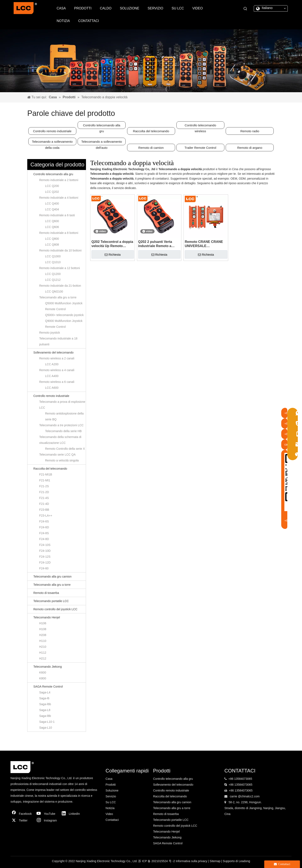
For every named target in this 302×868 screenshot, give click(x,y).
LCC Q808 (52, 245)
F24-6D (44, 527)
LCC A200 (52, 364)
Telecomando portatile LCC (51, 601)
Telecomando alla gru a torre (58, 297)
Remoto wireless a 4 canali (57, 370)
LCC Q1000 (53, 256)
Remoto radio (250, 131)
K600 (43, 672)
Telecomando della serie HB (63, 431)
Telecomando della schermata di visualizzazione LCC (60, 440)
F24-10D (45, 551)
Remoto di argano (250, 148)
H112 (43, 653)
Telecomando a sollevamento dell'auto (102, 143)
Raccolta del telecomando (151, 131)
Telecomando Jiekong (48, 667)
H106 (43, 623)
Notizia (110, 808)
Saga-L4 (45, 692)
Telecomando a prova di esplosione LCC (62, 405)
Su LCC (111, 802)
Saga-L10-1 (47, 722)
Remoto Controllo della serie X (65, 449)
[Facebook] (22, 814)
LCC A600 (52, 388)
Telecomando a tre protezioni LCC (61, 425)
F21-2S (44, 486)
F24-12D (45, 562)
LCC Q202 (52, 192)
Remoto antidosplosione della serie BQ (64, 416)
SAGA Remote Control (48, 687)
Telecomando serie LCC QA (57, 455)
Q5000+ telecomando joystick (64, 315)
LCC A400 (52, 376)
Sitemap (215, 861)
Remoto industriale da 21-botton (60, 286)
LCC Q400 (52, 203)
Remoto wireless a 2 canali (57, 358)
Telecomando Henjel (47, 617)
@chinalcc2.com (249, 796)
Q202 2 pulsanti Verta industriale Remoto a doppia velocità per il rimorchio (155, 244)
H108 (43, 629)
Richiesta (113, 255)
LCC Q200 (52, 186)
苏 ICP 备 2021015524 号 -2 (157, 861)
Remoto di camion (151, 148)
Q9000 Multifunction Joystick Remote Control (64, 324)
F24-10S (45, 545)
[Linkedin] (72, 814)
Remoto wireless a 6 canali (57, 382)
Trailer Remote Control (200, 148)
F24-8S (44, 533)
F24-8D (44, 539)
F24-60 (44, 568)
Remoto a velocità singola (62, 460)
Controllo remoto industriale (52, 131)
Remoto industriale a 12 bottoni (60, 268)
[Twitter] (22, 820)
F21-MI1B (46, 474)
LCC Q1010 (53, 262)
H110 (43, 641)
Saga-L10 (46, 728)
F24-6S (44, 521)
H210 (43, 647)
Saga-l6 (44, 698)
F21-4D (44, 504)
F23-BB (44, 510)
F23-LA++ (46, 516)
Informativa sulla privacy (192, 861)
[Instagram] (47, 820)
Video (109, 814)
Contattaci (112, 820)
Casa (109, 779)
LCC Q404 (52, 209)
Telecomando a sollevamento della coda (52, 143)
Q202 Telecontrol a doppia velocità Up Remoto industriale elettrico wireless (112, 244)
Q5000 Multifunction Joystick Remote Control (64, 306)
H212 (43, 658)
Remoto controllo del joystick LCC (55, 609)
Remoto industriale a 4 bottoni (59, 198)
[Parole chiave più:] (245, 9)
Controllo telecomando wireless (200, 126)
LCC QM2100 (54, 291)
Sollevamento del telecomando (53, 352)
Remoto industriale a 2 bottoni (59, 180)
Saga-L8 (45, 710)
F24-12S (45, 557)
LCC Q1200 (53, 274)
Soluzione (112, 790)
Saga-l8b (45, 716)
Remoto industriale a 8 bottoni (59, 233)
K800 (43, 678)
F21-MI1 (45, 480)
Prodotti (111, 785)
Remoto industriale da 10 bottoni (60, 250)
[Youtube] (47, 814)
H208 (43, 635)
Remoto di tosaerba (46, 593)
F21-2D (44, 492)
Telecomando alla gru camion (52, 577)
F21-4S (44, 498)
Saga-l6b (45, 704)
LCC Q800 (52, 239)
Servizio (111, 796)
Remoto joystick (50, 333)
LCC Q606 (52, 227)
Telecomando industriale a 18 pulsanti (58, 341)
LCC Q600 (52, 221)
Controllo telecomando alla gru (102, 126)
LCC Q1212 (53, 280)
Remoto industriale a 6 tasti (57, 215)
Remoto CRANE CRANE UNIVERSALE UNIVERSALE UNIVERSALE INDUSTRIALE (204, 244)
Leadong (244, 861)
